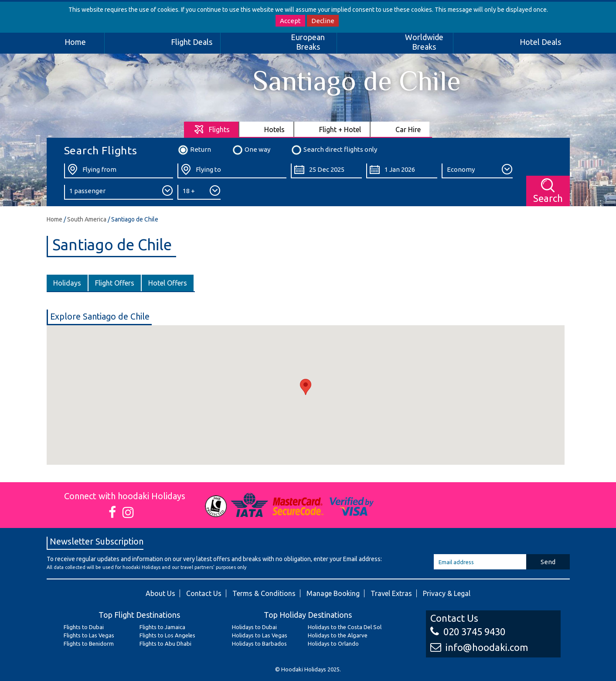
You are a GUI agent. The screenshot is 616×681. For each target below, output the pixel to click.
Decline (323, 21)
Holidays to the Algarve (338, 635)
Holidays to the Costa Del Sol (345, 627)
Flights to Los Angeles (167, 635)
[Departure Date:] (326, 171)
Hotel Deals (540, 42)
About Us (160, 593)
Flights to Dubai (84, 627)
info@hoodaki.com (479, 647)
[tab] (212, 129)
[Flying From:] (119, 171)
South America (87, 219)
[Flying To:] (232, 171)
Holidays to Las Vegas (260, 635)
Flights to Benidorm (89, 644)
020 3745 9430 (468, 632)
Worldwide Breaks (424, 42)
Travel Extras (391, 593)
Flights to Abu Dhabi (165, 644)
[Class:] (477, 171)
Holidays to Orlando (333, 644)
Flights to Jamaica (162, 627)
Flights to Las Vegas (89, 635)
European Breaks (308, 42)
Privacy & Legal (447, 593)
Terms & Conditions (264, 593)
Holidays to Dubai (254, 627)
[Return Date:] (402, 171)
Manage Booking (333, 593)
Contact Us (204, 593)
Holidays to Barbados (259, 644)
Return (194, 150)
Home (75, 42)
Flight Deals (192, 42)
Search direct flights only (334, 150)
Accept (290, 21)
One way (251, 150)
